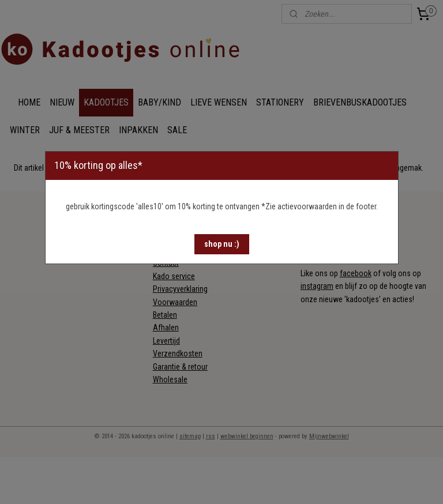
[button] (222, 244)
